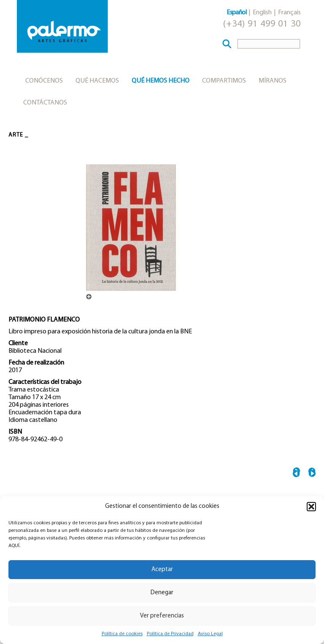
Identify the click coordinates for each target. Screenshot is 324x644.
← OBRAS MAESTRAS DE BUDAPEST (296, 474)
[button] (311, 507)
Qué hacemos (97, 81)
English (262, 13)
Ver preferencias (162, 616)
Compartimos (224, 81)
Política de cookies (122, 634)
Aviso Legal (210, 634)
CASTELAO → (312, 474)
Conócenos (44, 81)
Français (289, 13)
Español (236, 13)
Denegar (162, 593)
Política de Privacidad (170, 634)
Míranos (273, 81)
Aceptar (162, 570)
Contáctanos (45, 103)
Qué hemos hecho (161, 81)
